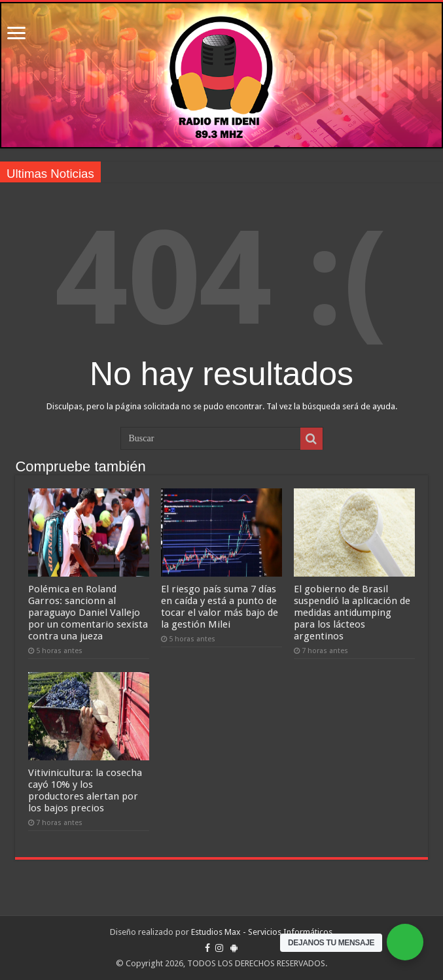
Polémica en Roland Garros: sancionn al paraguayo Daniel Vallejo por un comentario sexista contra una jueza (88, 613)
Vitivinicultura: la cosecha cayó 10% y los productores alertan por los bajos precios (85, 790)
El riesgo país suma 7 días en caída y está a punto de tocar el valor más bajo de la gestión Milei (220, 607)
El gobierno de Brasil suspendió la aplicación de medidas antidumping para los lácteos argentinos (352, 613)
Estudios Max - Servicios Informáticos (262, 932)
